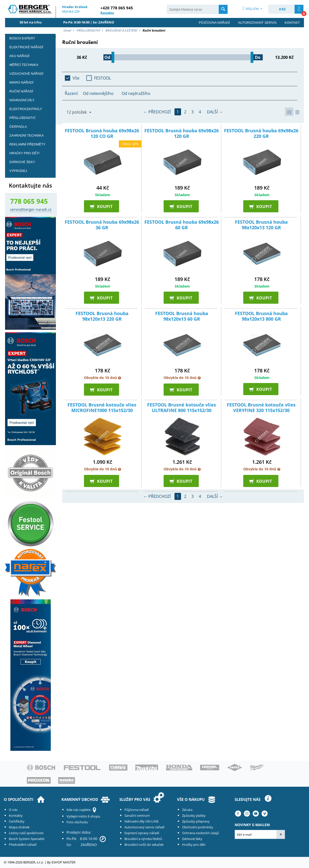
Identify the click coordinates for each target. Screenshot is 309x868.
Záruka (187, 810)
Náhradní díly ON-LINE (141, 821)
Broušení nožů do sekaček (144, 845)
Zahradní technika (27, 135)
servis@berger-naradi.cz (31, 209)
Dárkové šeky (192, 839)
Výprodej (18, 171)
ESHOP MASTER (63, 862)
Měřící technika (24, 65)
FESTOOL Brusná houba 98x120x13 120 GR (261, 226)
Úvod (67, 30)
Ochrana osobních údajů (201, 833)
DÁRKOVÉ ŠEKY (22, 162)
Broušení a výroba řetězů (143, 839)
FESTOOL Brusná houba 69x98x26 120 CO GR (102, 134)
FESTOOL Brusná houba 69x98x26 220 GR (261, 134)
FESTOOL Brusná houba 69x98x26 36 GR (102, 226)
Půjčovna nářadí (214, 23)
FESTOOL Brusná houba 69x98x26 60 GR (182, 226)
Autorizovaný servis (257, 23)
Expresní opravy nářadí (142, 833)
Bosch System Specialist (27, 839)
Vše (76, 78)
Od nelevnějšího (98, 93)
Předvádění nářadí (23, 845)
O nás (13, 810)
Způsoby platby (194, 815)
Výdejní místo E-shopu (83, 816)
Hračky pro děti (24, 153)
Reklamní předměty (27, 144)
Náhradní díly (22, 100)
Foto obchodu (77, 822)
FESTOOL (103, 78)
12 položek (79, 112)
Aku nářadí (19, 56)
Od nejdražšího (136, 93)
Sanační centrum (137, 815)
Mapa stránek (19, 827)
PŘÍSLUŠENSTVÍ (88, 30)
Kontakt (292, 23)
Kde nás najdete (79, 810)
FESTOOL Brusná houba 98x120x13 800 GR (261, 317)
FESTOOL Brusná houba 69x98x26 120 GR (182, 134)
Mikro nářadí (21, 82)
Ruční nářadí (21, 91)
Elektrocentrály (26, 109)
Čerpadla (18, 127)
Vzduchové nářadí (26, 74)
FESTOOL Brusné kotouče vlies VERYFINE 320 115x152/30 (261, 409)
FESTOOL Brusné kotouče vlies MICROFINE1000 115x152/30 (102, 409)
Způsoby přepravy (196, 821)
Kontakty (16, 815)
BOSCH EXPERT (22, 38)
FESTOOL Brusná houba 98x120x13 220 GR (102, 317)
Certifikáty (17, 821)
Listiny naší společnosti (26, 833)
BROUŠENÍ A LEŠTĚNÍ (121, 30)
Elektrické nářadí (26, 47)
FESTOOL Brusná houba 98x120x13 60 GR (182, 317)
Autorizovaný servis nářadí (144, 827)
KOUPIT (103, 207)
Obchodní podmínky (198, 827)
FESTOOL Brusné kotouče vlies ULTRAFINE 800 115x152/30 (182, 409)
